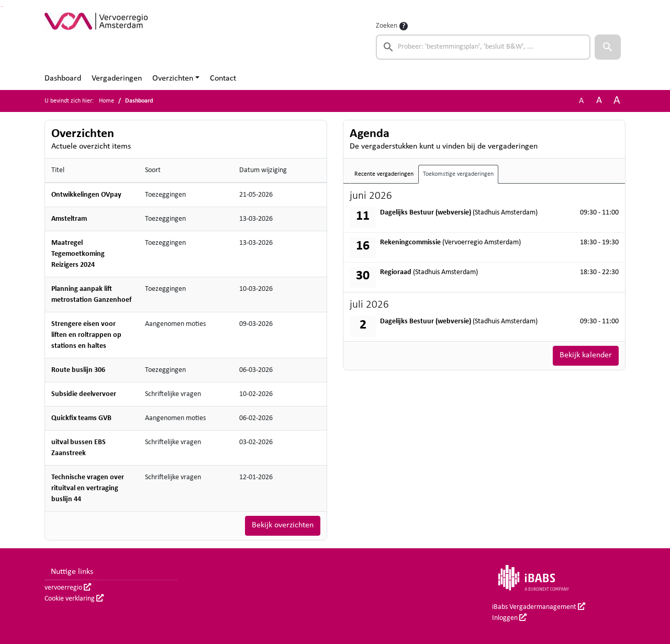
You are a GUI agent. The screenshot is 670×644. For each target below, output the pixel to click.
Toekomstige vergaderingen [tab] (458, 174)
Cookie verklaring (74, 599)
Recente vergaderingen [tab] (384, 174)
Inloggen (509, 618)
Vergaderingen (117, 78)
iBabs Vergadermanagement (539, 607)
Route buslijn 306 (78, 370)
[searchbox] (483, 47)
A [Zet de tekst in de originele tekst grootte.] (581, 101)
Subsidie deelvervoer (84, 394)
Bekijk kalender (586, 356)
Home (107, 101)
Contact (223, 78)
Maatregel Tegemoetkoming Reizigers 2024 (78, 254)
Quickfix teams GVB (81, 418)
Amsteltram (69, 219)
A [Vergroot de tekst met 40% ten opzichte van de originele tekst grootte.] (617, 101)
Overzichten (173, 78)
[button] (608, 47)
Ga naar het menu (3, 7)
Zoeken (387, 26)
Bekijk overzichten (283, 526)
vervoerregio (68, 588)
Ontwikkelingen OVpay (86, 195)
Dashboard (63, 78)
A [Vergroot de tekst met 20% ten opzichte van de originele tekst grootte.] (599, 101)
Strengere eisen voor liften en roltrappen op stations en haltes (86, 335)
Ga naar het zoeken (1, 7)
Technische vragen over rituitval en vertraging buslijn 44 (88, 488)
